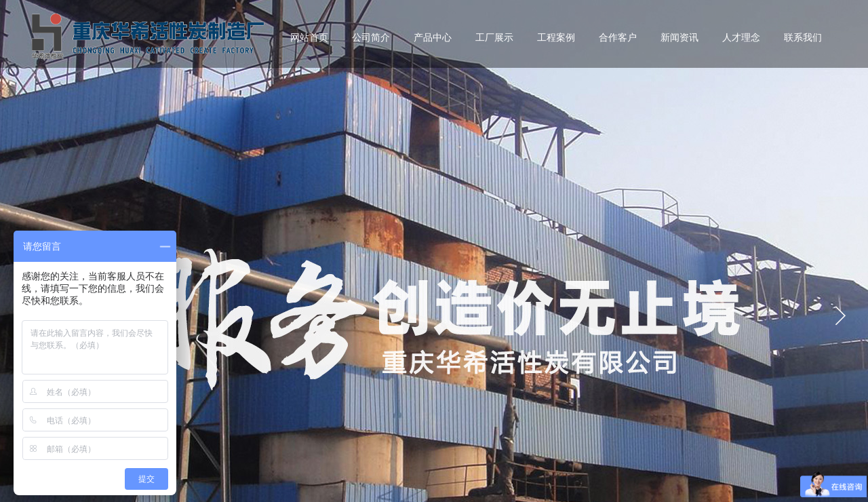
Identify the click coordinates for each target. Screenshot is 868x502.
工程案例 (556, 38)
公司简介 (371, 38)
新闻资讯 (679, 38)
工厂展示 (494, 38)
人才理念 (741, 38)
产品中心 (433, 38)
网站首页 (309, 38)
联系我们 (803, 38)
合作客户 (618, 38)
